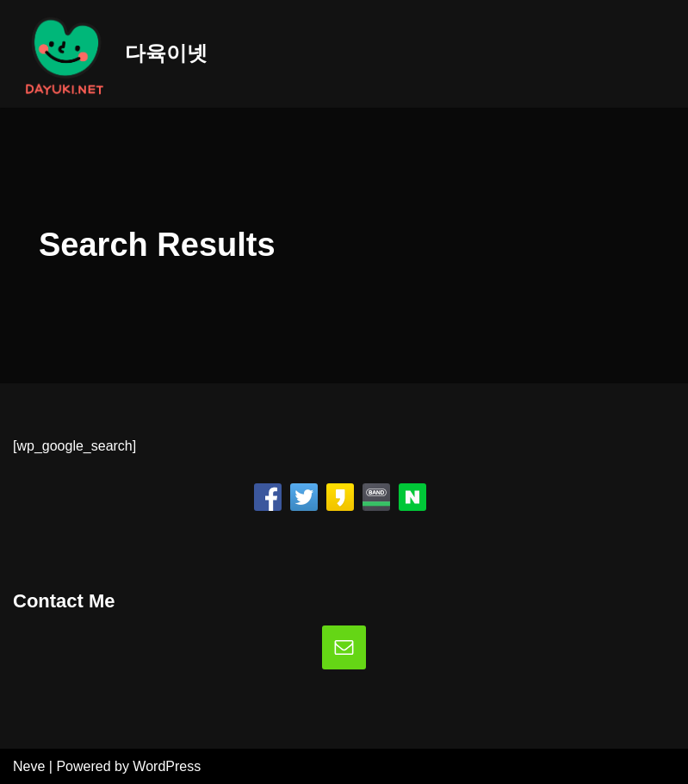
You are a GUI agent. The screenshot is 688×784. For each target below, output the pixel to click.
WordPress (167, 766)
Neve (29, 766)
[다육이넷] (110, 54)
